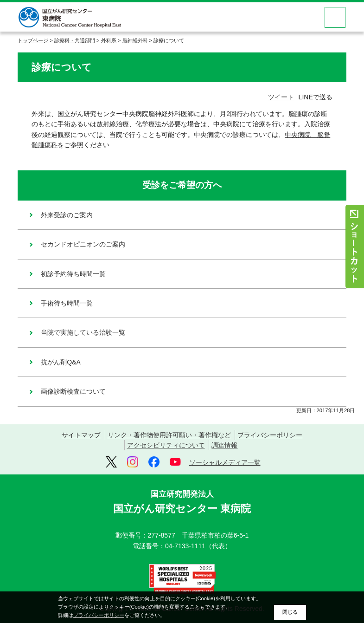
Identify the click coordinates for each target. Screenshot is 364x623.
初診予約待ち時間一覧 (73, 274)
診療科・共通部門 (75, 40)
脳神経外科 (135, 40)
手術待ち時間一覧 (67, 303)
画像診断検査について (73, 391)
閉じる (290, 612)
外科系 (109, 40)
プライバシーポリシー (270, 435)
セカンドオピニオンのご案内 (83, 244)
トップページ (33, 40)
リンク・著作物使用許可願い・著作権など (169, 435)
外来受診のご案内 (67, 215)
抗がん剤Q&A (61, 362)
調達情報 (224, 445)
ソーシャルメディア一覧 (225, 462)
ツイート (281, 97)
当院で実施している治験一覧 (83, 332)
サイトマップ (81, 435)
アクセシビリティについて (166, 445)
